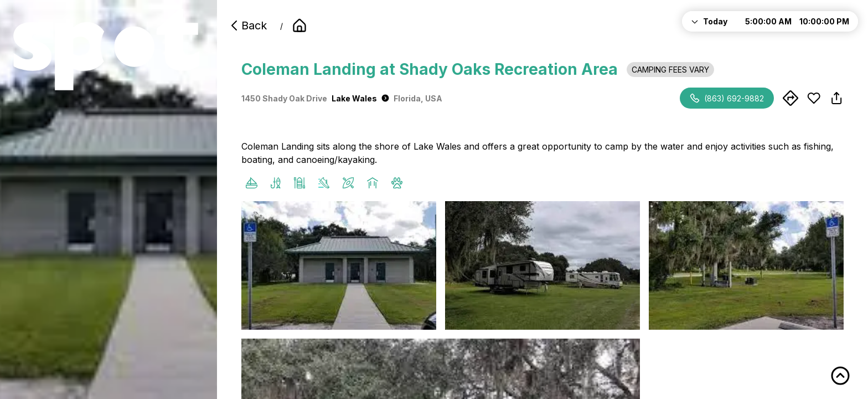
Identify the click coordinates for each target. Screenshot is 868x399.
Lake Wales (360, 98)
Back (247, 25)
